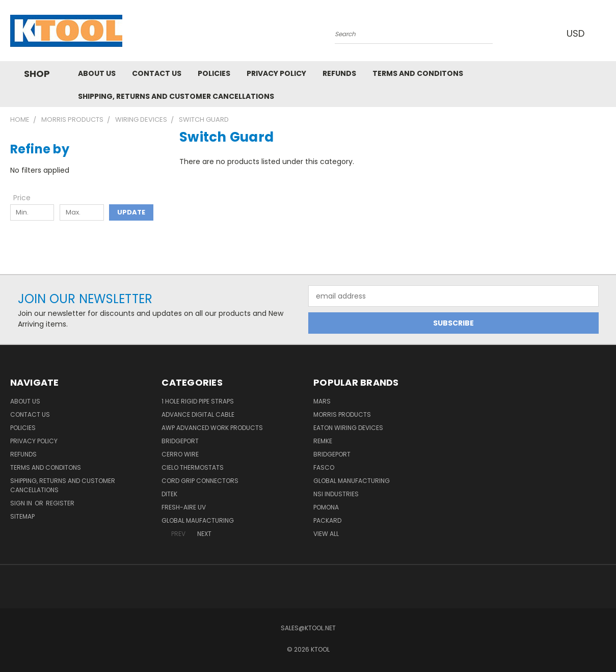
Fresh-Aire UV (184, 507)
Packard (327, 520)
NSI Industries (336, 494)
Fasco (324, 467)
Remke (323, 441)
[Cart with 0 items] (604, 33)
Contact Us (157, 73)
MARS (322, 401)
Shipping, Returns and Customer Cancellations (176, 96)
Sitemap (22, 516)
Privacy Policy (276, 73)
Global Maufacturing (198, 520)
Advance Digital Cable (198, 414)
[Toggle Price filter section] (27, 198)
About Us (97, 73)
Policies (214, 73)
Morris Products (342, 414)
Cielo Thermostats (193, 467)
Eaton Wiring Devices (348, 428)
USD (578, 33)
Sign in (22, 503)
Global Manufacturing (352, 481)
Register (60, 503)
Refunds (339, 73)
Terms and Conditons (418, 73)
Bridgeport (180, 441)
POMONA (326, 507)
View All (326, 534)
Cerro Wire (180, 454)
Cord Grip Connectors (200, 481)
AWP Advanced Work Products (212, 428)
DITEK (169, 494)
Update (131, 212)
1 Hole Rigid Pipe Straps (198, 401)
